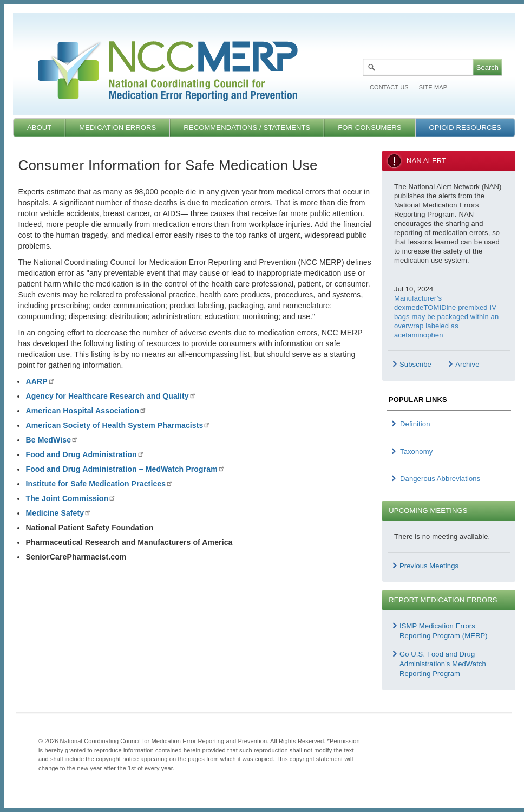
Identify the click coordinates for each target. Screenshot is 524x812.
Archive (467, 364)
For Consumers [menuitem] (369, 128)
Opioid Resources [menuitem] (465, 128)
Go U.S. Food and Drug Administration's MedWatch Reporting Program (443, 664)
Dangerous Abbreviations (440, 479)
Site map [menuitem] (433, 87)
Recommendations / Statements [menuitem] (247, 128)
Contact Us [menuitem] (389, 87)
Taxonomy (416, 452)
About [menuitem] (39, 128)
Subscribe (415, 364)
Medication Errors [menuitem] (117, 128)
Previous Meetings (429, 566)
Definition (415, 424)
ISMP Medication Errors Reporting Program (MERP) (444, 631)
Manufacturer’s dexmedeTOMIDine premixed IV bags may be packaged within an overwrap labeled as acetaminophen (446, 317)
